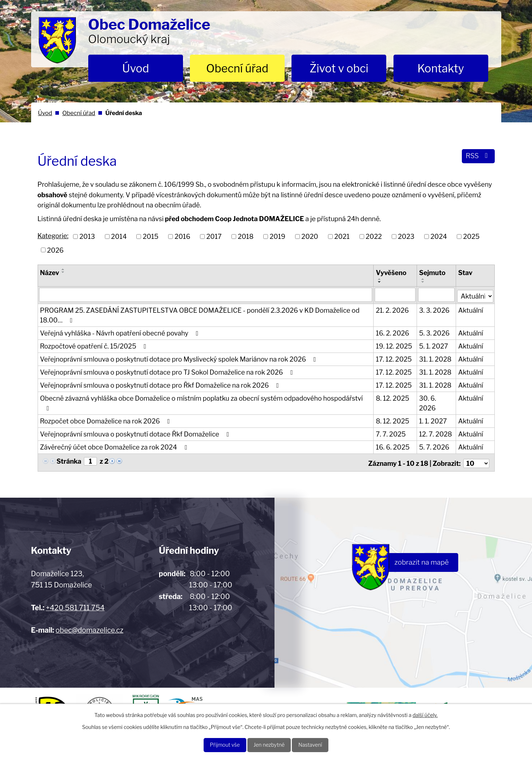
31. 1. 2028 (436, 358)
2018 (246, 237)
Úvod (136, 68)
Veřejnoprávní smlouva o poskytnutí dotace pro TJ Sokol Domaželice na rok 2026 (168, 371)
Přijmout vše (219, 744)
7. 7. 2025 (391, 433)
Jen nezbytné (269, 744)
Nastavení (317, 744)
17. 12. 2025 (394, 358)
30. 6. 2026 (428, 402)
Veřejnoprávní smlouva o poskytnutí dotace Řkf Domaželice (136, 433)
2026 (55, 250)
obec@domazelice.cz (90, 627)
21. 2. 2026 (393, 309)
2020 (310, 237)
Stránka (69, 460)
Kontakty (441, 68)
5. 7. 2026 (435, 446)
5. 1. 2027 (434, 345)
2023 (406, 237)
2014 (119, 237)
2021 (342, 237)
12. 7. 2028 (436, 433)
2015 (151, 237)
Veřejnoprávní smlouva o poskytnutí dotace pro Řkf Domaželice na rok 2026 (161, 384)
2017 (214, 237)
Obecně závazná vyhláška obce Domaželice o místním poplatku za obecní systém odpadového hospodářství (202, 402)
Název (50, 273)
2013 (87, 237)
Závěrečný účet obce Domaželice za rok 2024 (115, 446)
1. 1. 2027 (433, 420)
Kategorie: (53, 236)
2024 (439, 237)
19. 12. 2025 (394, 345)
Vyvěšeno (391, 273)
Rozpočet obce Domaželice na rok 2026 (107, 420)
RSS (477, 157)
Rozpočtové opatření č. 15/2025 (95, 345)
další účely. (425, 714)
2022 (374, 237)
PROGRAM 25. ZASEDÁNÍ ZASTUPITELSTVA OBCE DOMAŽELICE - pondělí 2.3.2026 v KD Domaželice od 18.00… (200, 314)
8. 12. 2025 (393, 397)
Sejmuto (433, 273)
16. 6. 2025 (393, 446)
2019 (277, 237)
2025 (471, 237)
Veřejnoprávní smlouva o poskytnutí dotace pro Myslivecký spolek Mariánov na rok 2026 (180, 358)
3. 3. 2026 (435, 309)
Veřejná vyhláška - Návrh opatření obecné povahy (121, 332)
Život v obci (339, 68)
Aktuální (471, 309)
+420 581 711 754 (75, 605)
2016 (182, 237)
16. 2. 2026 (393, 332)
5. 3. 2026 (435, 332)
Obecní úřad (237, 68)
